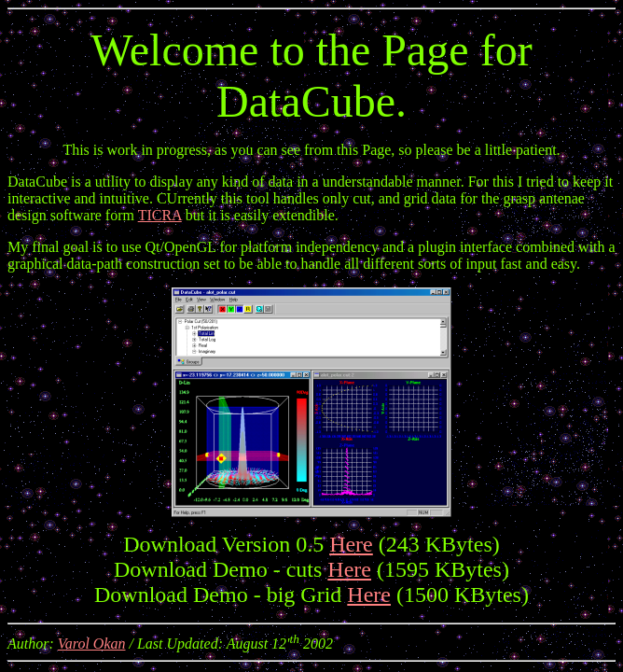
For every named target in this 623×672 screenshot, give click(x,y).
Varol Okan (92, 644)
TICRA (160, 215)
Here (351, 544)
